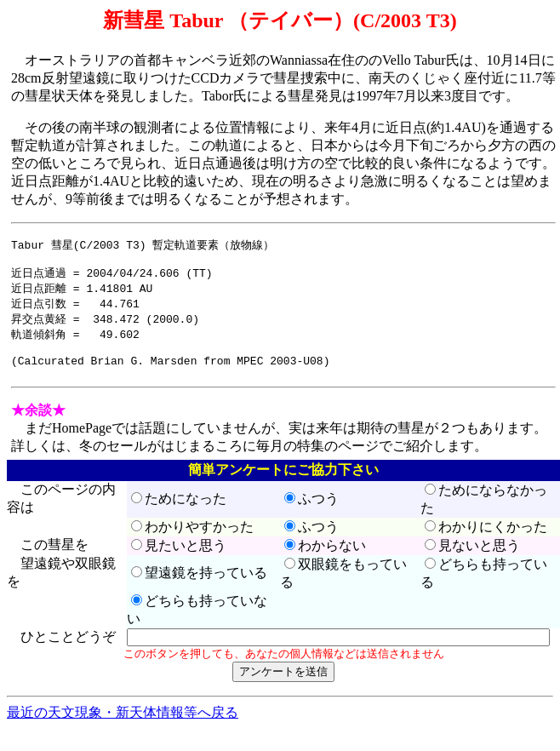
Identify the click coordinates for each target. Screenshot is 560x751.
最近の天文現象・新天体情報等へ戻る (123, 728)
